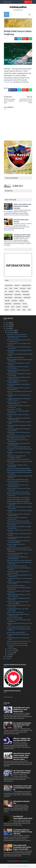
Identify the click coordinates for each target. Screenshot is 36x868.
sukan (6, 309)
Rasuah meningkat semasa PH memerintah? (16, 544)
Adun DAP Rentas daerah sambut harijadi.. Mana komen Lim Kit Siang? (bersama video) (22, 755)
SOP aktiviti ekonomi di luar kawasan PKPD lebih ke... (18, 366)
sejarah (25, 306)
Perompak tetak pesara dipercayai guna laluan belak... (19, 587)
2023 (7, 322)
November (11, 332)
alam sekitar (8, 284)
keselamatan (8, 294)
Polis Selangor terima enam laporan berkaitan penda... (17, 336)
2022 (7, 324)
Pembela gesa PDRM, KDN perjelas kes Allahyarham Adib (19, 418)
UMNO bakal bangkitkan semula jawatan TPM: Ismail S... (19, 582)
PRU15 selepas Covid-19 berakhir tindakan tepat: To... (17, 402)
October (10, 648)
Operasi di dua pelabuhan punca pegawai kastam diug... (19, 523)
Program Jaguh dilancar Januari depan (18, 491)
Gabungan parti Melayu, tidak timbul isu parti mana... (19, 591)
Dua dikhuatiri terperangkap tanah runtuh (23, 816)
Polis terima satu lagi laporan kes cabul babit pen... (18, 363)
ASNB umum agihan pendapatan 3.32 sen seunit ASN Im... (19, 575)
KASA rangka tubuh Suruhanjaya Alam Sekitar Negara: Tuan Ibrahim (22, 846)
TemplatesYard (20, 860)
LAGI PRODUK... (9, 696)
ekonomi (22, 288)
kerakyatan (25, 291)
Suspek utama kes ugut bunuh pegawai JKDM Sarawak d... (19, 398)
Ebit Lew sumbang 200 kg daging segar (19, 446)
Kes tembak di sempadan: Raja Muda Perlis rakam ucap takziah (22, 724)
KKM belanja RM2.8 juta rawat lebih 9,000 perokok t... (19, 461)
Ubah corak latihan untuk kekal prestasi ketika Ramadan (22, 207)
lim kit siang (18, 297)
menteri (7, 300)
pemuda (21, 300)
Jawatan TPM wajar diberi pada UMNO (18, 468)
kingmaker (26, 294)
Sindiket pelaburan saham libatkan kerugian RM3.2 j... (17, 381)
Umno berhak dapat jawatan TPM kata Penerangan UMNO (18, 541)
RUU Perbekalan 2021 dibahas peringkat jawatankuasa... (19, 526)
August (10, 652)
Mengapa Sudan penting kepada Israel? (19, 547)
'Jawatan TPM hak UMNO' (15, 617)
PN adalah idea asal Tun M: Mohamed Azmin (18, 638)
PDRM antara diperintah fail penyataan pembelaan (18, 432)
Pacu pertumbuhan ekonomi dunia (17, 642)
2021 (7, 326)
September (11, 650)
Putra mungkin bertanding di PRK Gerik (19, 626)
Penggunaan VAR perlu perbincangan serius (18, 634)
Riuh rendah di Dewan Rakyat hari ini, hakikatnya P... (18, 440)
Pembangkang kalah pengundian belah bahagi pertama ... (18, 443)
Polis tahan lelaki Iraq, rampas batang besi (19, 560)
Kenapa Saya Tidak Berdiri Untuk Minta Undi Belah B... (19, 537)
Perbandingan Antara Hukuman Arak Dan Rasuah (19, 534)
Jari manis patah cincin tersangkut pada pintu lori (19, 343)
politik (7, 306)
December (11, 330)
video (18, 309)
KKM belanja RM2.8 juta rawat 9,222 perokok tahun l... (18, 481)
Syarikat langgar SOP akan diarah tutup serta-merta (19, 605)
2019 (7, 656)
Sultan (12, 309)
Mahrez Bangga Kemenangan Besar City (19, 641)
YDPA (29, 309)
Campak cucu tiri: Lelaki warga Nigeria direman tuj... (18, 411)
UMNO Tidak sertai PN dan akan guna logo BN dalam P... (20, 550)
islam (29, 288)
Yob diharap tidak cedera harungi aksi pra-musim (22, 235)
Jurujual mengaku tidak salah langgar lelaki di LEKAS (19, 476)
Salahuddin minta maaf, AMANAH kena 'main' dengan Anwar (22, 709)
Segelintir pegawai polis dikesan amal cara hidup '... (19, 623)
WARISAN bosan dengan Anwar (17, 333)
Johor (17, 291)
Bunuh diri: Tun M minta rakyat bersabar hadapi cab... (19, 620)
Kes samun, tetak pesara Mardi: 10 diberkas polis (17, 517)
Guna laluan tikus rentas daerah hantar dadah (18, 395)
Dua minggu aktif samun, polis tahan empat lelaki (18, 609)
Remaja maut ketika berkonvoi (16, 585)
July (9, 654)
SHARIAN (7, 83)
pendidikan (8, 303)
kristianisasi (8, 297)
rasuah (18, 306)
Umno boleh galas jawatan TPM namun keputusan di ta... (18, 514)
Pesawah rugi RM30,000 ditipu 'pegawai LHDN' (19, 422)
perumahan (17, 303)
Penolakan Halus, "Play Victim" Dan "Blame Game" (19, 510)
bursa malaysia (26, 284)
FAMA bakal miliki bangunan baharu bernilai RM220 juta (20, 359)
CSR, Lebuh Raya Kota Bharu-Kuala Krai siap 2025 (19, 568)
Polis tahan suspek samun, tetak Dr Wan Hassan (19, 530)
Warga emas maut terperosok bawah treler (18, 415)
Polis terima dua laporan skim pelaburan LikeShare (19, 384)
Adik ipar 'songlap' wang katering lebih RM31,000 (22, 738)
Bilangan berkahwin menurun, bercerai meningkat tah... (18, 388)
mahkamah (27, 297)
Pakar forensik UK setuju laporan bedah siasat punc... (19, 347)
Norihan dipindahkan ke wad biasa (17, 565)
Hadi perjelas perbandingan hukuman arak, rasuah (19, 449)
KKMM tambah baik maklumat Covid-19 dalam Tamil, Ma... (19, 594)
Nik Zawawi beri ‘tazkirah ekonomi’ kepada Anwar (22, 771)
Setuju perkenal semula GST (15, 357)
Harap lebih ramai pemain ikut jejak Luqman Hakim (20, 354)
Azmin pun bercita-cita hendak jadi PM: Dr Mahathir (19, 350)
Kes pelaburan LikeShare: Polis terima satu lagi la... (20, 578)
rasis (12, 306)
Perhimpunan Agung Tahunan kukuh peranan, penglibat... (18, 602)
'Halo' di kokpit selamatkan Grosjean (18, 479)
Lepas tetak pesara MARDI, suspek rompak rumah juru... (17, 553)
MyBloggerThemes (19, 865)
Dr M (10, 288)
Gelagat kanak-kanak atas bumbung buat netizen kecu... (19, 562)
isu (5, 291)
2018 (7, 658)
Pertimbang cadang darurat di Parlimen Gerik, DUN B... (18, 429)
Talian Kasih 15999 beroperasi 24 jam (18, 520)
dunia (16, 288)
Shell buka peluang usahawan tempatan (19, 435)
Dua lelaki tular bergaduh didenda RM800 (19, 469)
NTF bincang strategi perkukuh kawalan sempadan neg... (19, 340)
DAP (6, 288)
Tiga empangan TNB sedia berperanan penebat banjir (18, 370)
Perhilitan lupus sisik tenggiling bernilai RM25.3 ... (18, 629)
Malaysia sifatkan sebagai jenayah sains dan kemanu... (19, 598)
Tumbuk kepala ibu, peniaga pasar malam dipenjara (19, 425)
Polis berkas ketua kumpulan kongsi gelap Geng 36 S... (19, 472)
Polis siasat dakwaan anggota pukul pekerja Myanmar (17, 557)
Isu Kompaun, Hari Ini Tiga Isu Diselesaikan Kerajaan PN (22, 787)
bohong (17, 284)
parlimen (14, 300)
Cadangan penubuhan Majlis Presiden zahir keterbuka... (18, 614)
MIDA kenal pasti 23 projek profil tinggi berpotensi (19, 488)
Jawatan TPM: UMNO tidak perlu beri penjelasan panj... (18, 571)
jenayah (11, 291)
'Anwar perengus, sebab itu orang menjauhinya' (17, 465)
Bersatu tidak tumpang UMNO (16, 631)
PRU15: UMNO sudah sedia (15, 611)
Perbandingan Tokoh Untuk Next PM (18, 459)
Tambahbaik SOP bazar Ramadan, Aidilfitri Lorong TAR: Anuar (22, 831)
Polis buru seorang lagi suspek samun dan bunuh (19, 391)
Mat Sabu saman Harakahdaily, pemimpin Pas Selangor (19, 374)
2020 (7, 328)
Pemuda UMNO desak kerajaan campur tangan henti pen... (19, 377)
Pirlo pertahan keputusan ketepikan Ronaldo (18, 645)
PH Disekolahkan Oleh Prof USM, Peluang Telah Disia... (19, 503)
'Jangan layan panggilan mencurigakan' (18, 499)
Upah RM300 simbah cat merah (16, 437)
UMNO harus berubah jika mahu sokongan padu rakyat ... (19, 507)
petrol (24, 303)
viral (24, 309)
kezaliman (17, 294)
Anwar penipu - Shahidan (14, 408)
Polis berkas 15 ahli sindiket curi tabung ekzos (19, 452)
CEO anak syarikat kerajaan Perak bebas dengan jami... (19, 405)
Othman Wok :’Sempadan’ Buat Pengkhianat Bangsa (16, 456)
